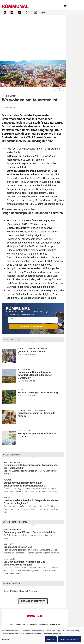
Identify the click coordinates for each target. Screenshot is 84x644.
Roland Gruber (28, 395)
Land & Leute (9, 559)
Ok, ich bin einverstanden (70, 639)
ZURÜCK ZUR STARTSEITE (33, 601)
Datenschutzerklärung (38, 625)
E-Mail (11, 318)
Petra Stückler (28, 381)
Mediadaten (55, 625)
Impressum (20, 625)
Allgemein (33, 591)
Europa (7, 498)
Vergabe (7, 480)
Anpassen (6, 639)
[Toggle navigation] (65, 6)
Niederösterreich (12, 462)
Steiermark (24, 591)
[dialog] (42, 636)
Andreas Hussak (29, 355)
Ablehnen (51, 639)
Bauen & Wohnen (11, 591)
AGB (12, 625)
